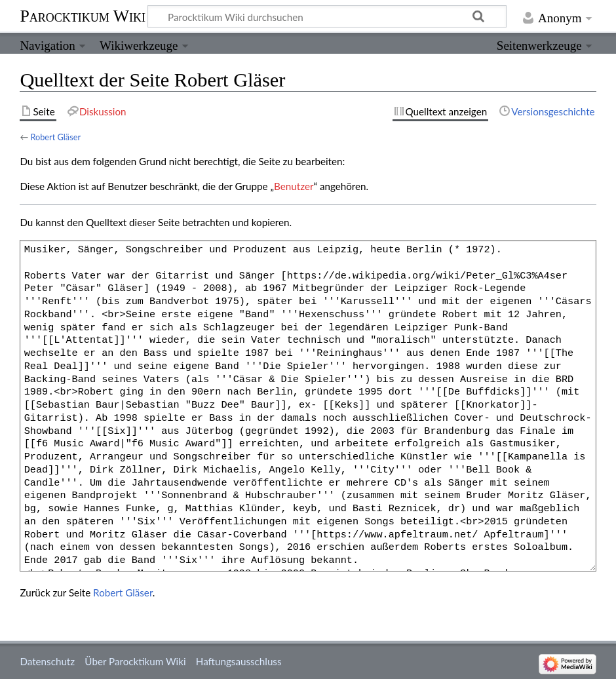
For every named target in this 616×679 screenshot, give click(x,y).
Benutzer (294, 186)
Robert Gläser (55, 137)
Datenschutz (47, 661)
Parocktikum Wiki (83, 15)
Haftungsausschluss (239, 661)
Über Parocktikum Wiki (135, 661)
